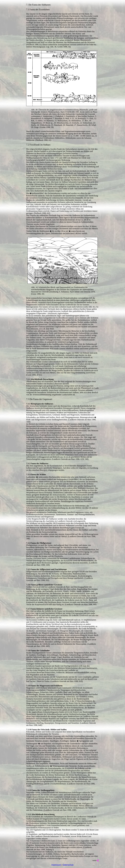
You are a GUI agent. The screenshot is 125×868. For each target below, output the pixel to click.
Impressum (56, 865)
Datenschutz (68, 865)
